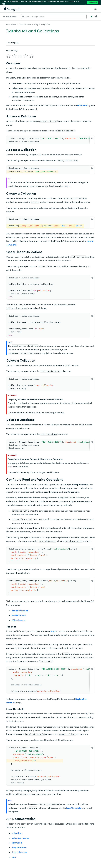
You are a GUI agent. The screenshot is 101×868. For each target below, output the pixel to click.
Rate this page (12, 50)
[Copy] (92, 138)
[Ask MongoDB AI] (92, 17)
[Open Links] (95, 9)
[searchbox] (54, 17)
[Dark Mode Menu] (96, 17)
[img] (8, 56)
